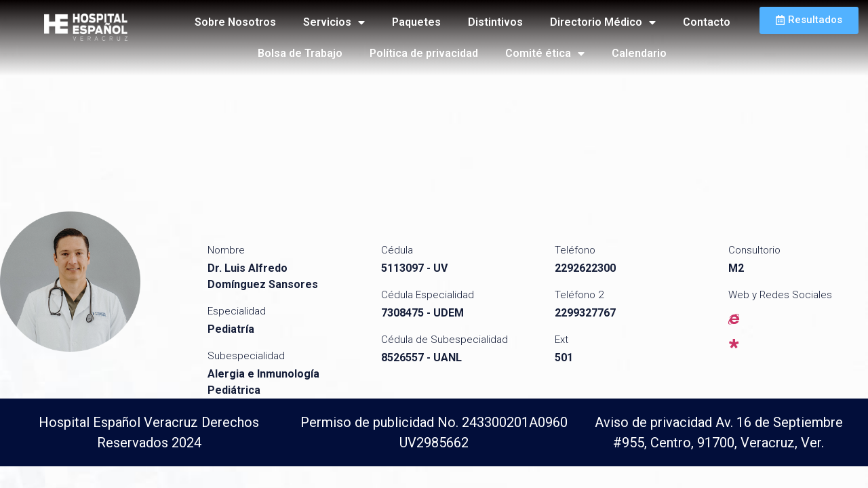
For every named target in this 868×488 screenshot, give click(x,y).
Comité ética (545, 54)
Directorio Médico (603, 22)
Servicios (334, 22)
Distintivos (495, 22)
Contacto (707, 22)
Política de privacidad (424, 53)
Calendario (639, 53)
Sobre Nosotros (235, 22)
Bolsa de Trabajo (300, 53)
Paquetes (416, 22)
